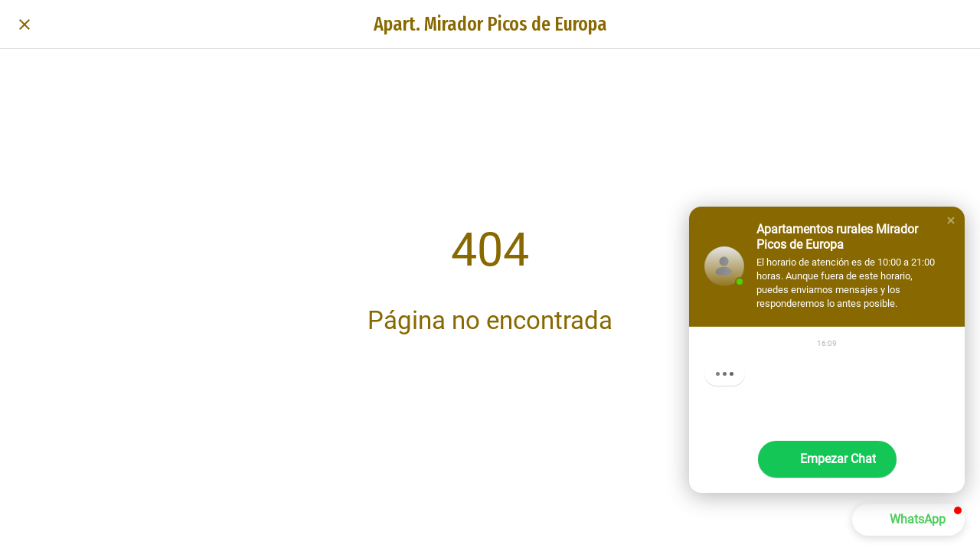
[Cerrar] (24, 24)
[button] (951, 220)
